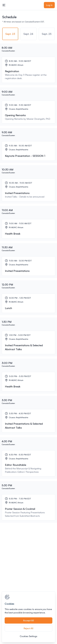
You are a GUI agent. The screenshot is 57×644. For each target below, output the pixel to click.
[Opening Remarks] (28, 112)
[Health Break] (28, 229)
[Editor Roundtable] (28, 463)
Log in (49, 5)
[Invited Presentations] (28, 190)
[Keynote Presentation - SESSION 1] (28, 151)
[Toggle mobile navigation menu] (4, 5)
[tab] (10, 34)
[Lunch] (28, 303)
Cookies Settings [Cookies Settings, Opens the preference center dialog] (28, 636)
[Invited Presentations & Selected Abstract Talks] (28, 342)
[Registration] (28, 70)
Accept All (28, 620)
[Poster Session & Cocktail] (28, 507)
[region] (28, 617)
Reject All (28, 628)
